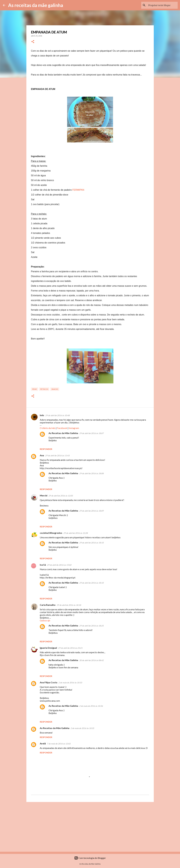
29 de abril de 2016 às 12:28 (76, 533)
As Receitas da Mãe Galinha (63, 433)
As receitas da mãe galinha (36, 5)
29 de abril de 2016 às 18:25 (91, 626)
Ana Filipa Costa (49, 682)
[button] (33, 42)
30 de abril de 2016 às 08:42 (91, 660)
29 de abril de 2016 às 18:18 (69, 605)
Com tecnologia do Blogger (90, 858)
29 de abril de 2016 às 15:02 (59, 565)
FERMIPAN (78, 190)
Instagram (74, 428)
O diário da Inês (48, 428)
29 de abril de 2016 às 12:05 (61, 496)
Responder (46, 449)
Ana (42, 455)
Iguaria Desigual (48, 648)
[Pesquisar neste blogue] (162, 5)
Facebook (62, 428)
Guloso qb (45, 620)
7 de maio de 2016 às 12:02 (59, 744)
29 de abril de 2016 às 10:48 (57, 415)
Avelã (43, 743)
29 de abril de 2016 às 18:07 (91, 433)
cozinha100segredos (51, 533)
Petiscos (44, 389)
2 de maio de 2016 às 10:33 (70, 683)
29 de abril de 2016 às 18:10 (91, 543)
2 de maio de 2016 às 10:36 (91, 706)
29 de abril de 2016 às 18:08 (91, 473)
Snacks (55, 389)
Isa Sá (43, 565)
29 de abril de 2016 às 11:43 (57, 456)
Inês (42, 415)
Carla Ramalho (48, 605)
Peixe (35, 389)
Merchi (44, 495)
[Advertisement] (90, 827)
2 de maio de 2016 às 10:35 (82, 728)
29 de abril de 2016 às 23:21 (70, 648)
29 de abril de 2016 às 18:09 (91, 511)
